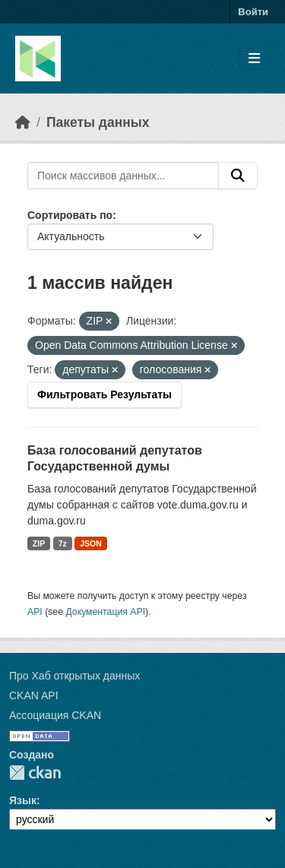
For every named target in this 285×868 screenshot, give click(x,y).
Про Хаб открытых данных (74, 676)
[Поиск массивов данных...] (123, 176)
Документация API (105, 612)
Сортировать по (70, 215)
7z (63, 543)
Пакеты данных (98, 122)
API (35, 612)
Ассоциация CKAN (55, 715)
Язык (23, 800)
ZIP (39, 543)
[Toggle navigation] (254, 59)
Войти (253, 12)
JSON (91, 543)
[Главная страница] (23, 122)
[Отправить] (238, 176)
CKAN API (34, 695)
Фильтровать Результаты (104, 394)
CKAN (35, 773)
